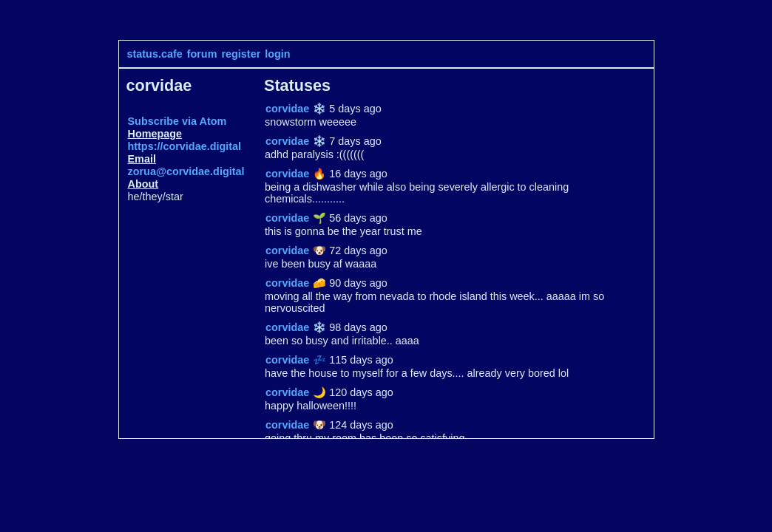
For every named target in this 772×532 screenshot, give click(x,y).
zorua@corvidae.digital (186, 171)
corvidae (287, 109)
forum (202, 54)
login (277, 54)
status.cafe (155, 54)
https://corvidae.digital (185, 146)
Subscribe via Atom (177, 121)
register (241, 54)
